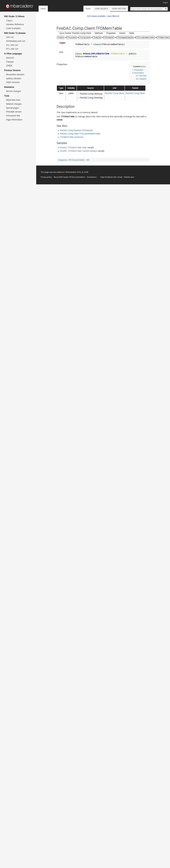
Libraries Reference (15, 24)
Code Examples (13, 28)
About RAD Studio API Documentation (69, 177)
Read (94, 9)
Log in (165, 2)
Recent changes (14, 91)
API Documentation (77, 160)
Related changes (14, 104)
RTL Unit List (12, 49)
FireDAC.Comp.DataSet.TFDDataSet (76, 130)
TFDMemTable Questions (72, 137)
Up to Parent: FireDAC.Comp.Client (75, 33)
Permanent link (13, 116)
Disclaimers (92, 177)
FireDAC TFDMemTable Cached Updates (78, 151)
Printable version (14, 112)
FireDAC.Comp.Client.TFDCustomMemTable (80, 134)
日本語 (9, 65)
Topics (9, 20)
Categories (63, 160)
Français (10, 62)
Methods (99, 33)
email (120, 177)
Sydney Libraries (14, 78)
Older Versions (13, 82)
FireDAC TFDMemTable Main (73, 147)
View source (107, 9)
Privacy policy (46, 177)
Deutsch (10, 58)
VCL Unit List (12, 45)
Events (122, 33)
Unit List (10, 37)
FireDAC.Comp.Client (114, 93)
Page (43, 9)
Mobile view (129, 177)
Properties (111, 33)
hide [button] (143, 66)
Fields (132, 33)
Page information (14, 120)
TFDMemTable (68, 116)
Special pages (13, 108)
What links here (13, 100)
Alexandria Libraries (15, 74)
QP (115, 177)
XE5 (88, 160)
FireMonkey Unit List (16, 41)
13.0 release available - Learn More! (102, 16)
